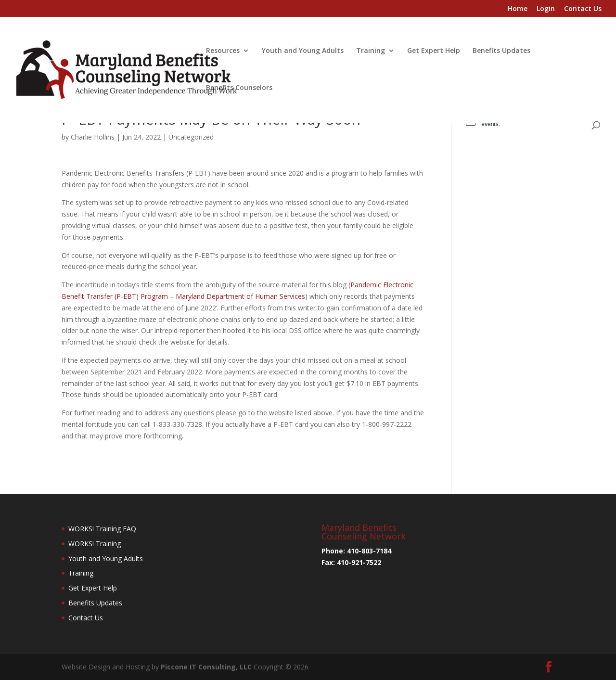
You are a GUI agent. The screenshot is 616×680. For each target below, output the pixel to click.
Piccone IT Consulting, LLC (207, 667)
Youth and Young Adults (303, 51)
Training (371, 51)
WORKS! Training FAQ (102, 529)
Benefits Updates (501, 51)
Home (518, 9)
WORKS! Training (95, 544)
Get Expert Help (434, 51)
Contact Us (583, 9)
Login (546, 9)
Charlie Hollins (93, 137)
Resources (223, 51)
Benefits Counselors (239, 88)
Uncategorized (191, 137)
